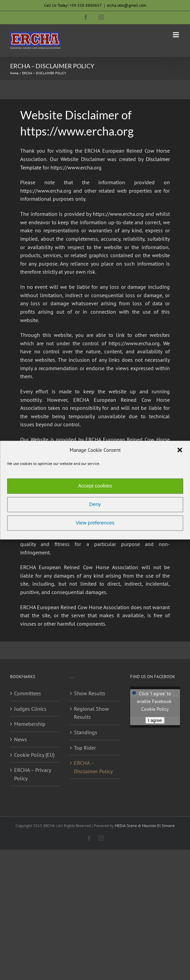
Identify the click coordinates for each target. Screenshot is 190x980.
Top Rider (85, 748)
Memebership (30, 724)
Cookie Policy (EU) (34, 755)
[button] (180, 450)
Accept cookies (95, 486)
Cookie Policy (155, 709)
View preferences (95, 523)
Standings (86, 732)
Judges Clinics (30, 709)
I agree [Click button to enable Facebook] (155, 720)
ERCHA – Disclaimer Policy (93, 767)
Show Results (90, 693)
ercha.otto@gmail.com (127, 5)
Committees (28, 693)
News (21, 739)
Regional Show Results (91, 713)
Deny (95, 504)
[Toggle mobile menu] (176, 35)
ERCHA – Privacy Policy (32, 774)
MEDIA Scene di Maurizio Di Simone (145, 826)
